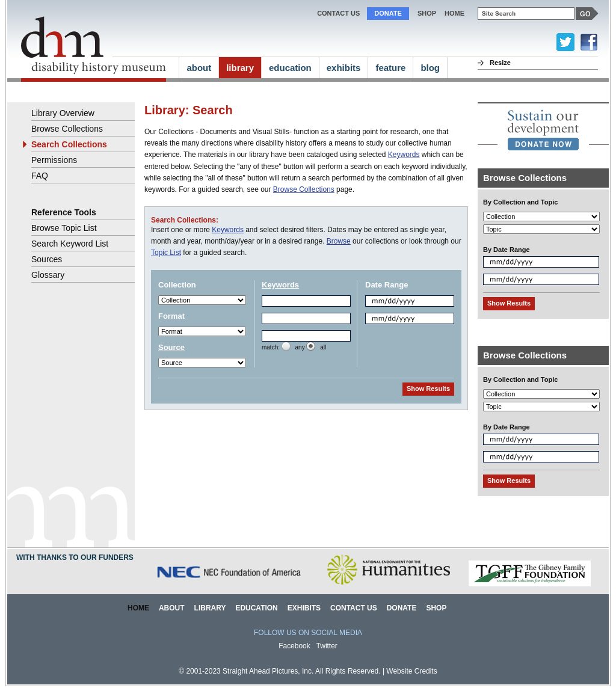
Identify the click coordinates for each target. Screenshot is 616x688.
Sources (47, 259)
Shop (427, 13)
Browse (339, 241)
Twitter (327, 646)
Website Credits (411, 671)
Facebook (294, 646)
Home (138, 608)
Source (171, 347)
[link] (543, 130)
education (290, 68)
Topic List (166, 253)
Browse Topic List (64, 228)
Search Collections (69, 144)
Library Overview (63, 113)
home (454, 13)
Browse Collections (304, 189)
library (240, 68)
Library (210, 608)
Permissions (54, 160)
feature (390, 68)
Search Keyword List (70, 244)
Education (256, 608)
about (199, 68)
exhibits (344, 68)
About (172, 608)
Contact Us (338, 13)
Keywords (404, 155)
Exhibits (304, 608)
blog (430, 68)
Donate (388, 13)
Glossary (48, 275)
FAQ (40, 176)
